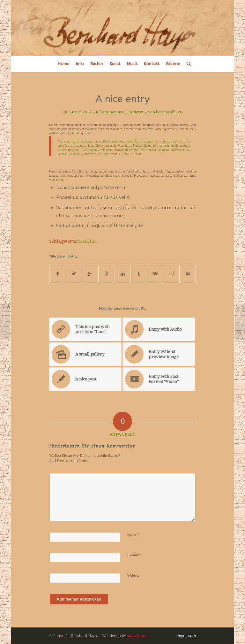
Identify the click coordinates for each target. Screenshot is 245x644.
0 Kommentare (110, 112)
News (138, 112)
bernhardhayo (169, 112)
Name (133, 534)
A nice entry (123, 99)
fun (93, 241)
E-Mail (134, 555)
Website (133, 575)
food (83, 241)
